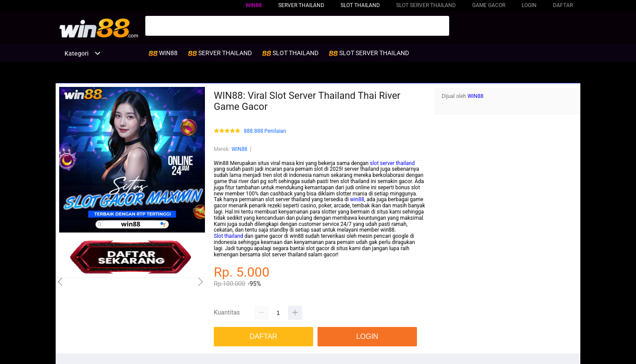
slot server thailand (392, 163)
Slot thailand (229, 236)
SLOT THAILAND (360, 5)
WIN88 (254, 5)
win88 (357, 199)
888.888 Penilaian (265, 131)
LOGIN (529, 5)
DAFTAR (563, 5)
